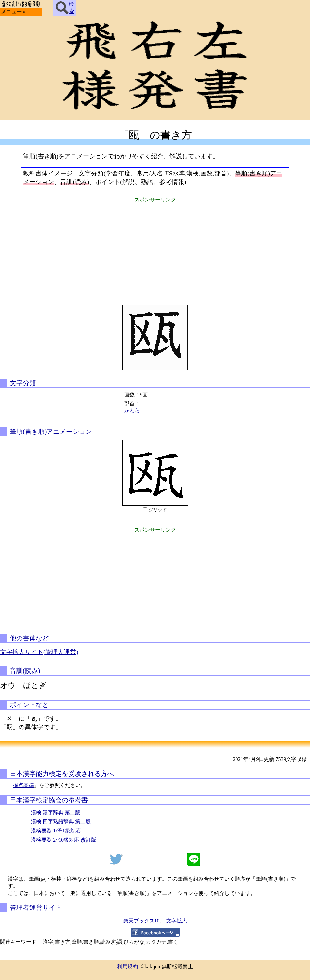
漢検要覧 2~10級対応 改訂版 (64, 840)
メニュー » (13, 12)
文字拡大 (177, 921)
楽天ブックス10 (142, 921)
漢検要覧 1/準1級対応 (56, 831)
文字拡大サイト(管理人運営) (39, 652)
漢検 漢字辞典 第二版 (56, 812)
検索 (65, 8)
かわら (132, 411)
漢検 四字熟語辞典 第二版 (61, 822)
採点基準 (23, 785)
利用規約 (128, 967)
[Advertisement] (155, 250)
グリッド (158, 510)
